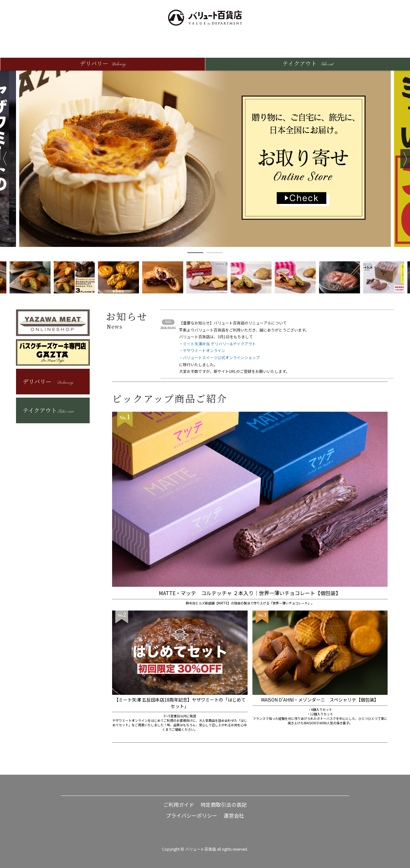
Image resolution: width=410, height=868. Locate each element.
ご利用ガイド (179, 805)
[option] (205, 159)
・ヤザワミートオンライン (202, 350)
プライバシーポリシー (192, 815)
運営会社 (234, 815)
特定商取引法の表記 (224, 805)
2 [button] (215, 253)
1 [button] (195, 253)
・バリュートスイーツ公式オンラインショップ (219, 357)
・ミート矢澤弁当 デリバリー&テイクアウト (217, 344)
